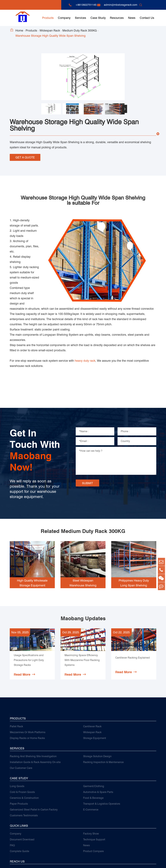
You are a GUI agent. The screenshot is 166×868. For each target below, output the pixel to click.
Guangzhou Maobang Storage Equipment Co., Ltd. (54, 862)
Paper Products (19, 764)
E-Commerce (91, 769)
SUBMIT (87, 439)
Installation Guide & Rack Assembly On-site (35, 722)
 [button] (125, 109)
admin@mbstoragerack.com (121, 5)
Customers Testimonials (24, 775)
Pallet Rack (16, 686)
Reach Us (17, 821)
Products (48, 18)
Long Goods (17, 746)
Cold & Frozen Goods (22, 752)
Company (64, 18)
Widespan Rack (50, 30)
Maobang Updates (83, 575)
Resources (117, 18)
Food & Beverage (93, 758)
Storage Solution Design (97, 716)
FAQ (12, 805)
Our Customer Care (21, 728)
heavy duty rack (85, 317)
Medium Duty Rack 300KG (80, 30)
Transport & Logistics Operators (102, 764)
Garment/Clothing (94, 746)
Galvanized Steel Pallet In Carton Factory (34, 769)
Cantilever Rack (92, 686)
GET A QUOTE (25, 157)
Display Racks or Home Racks (27, 698)
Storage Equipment (95, 698)
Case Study (98, 18)
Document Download (22, 799)
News (132, 18)
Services (80, 18)
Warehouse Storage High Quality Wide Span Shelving (50, 36)
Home (19, 30)
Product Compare (93, 811)
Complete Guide (20, 811)
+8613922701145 (86, 5)
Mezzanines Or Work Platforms (28, 692)
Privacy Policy (148, 862)
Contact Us (147, 18)
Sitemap (131, 862)
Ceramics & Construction (24, 758)
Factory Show (91, 794)
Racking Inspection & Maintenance (103, 722)
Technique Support (94, 799)
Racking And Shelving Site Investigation (33, 716)
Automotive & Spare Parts (98, 752)
